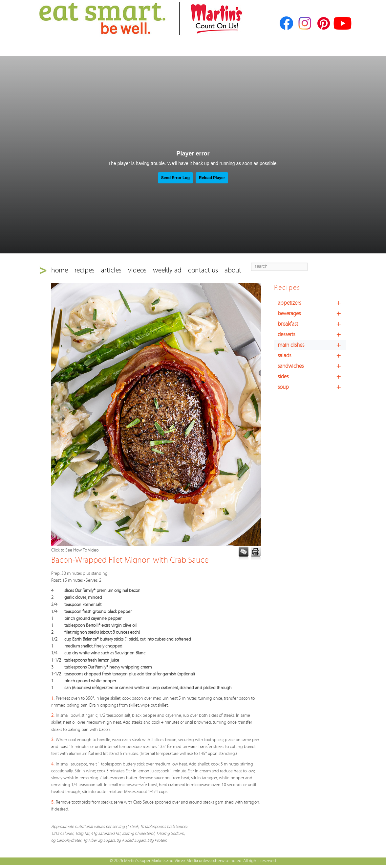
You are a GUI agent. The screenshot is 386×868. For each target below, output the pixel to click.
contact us (203, 270)
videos (137, 270)
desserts (312, 335)
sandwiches (312, 366)
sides (312, 377)
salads (312, 356)
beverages (312, 314)
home (60, 270)
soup (312, 387)
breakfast (312, 324)
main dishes (312, 345)
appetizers (312, 303)
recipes (85, 270)
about (233, 270)
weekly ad (167, 270)
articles (111, 270)
